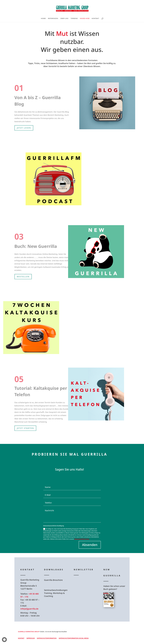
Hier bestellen (115, 614)
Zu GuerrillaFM (86, 199)
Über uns (64, 19)
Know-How (85, 19)
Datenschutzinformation (47, 638)
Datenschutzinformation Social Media (74, 638)
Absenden (90, 545)
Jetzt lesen (24, 126)
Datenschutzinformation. (82, 539)
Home (43, 19)
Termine (74, 19)
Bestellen (23, 275)
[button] (4, 640)
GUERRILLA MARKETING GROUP (29, 632)
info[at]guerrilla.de (29, 609)
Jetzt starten (25, 426)
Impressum (31, 638)
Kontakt (95, 19)
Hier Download (57, 585)
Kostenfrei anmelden (90, 342)
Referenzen (53, 19)
